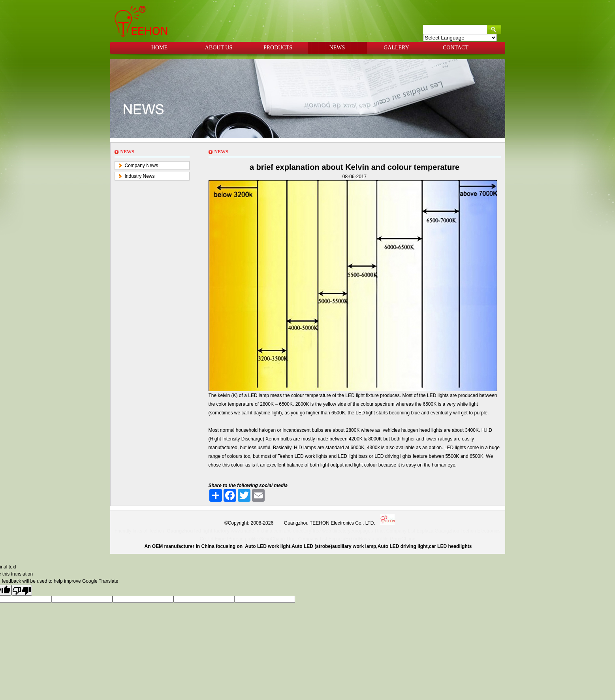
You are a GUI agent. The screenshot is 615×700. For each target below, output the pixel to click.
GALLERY (396, 48)
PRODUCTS (278, 48)
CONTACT (456, 48)
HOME (159, 48)
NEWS (337, 48)
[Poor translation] (22, 590)
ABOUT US (219, 48)
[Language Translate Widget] (460, 38)
